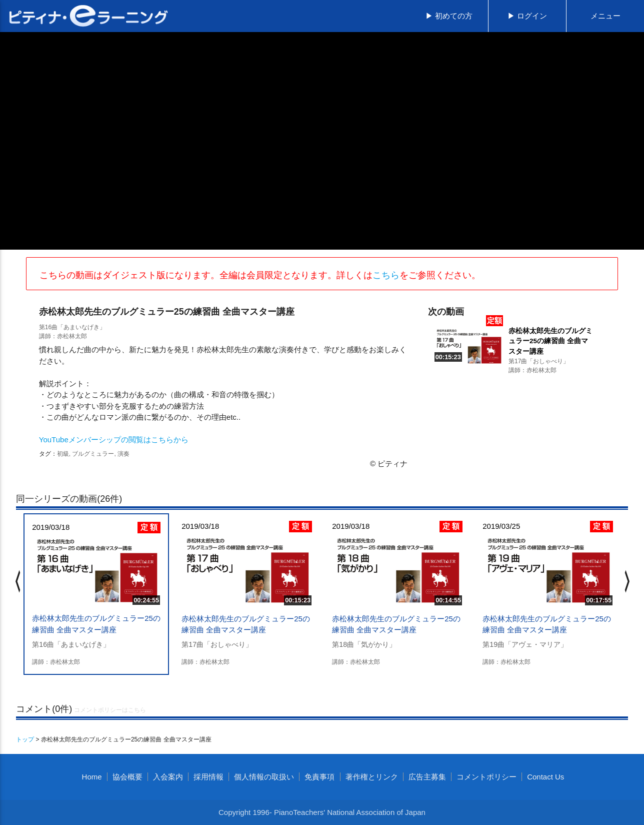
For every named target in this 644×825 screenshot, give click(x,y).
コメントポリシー (486, 777)
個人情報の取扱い (264, 777)
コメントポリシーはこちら (110, 710)
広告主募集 (427, 777)
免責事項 (319, 777)
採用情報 (208, 777)
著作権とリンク (372, 777)
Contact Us (545, 777)
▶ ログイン (527, 16)
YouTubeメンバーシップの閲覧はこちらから (114, 440)
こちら (386, 275)
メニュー (605, 16)
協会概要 (127, 777)
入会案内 (168, 777)
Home (92, 777)
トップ (25, 739)
